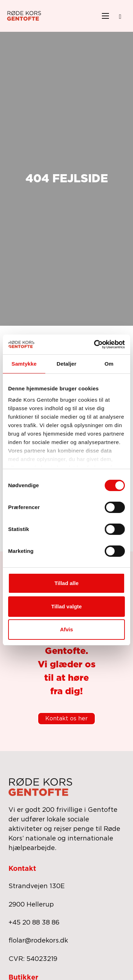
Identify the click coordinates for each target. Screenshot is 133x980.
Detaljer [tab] (66, 364)
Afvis (67, 629)
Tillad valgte (66, 606)
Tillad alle (66, 583)
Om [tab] (109, 364)
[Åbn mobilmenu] (105, 16)
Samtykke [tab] (24, 364)
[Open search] (120, 17)
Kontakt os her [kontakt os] (66, 719)
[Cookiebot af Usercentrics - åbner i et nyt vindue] (95, 344)
